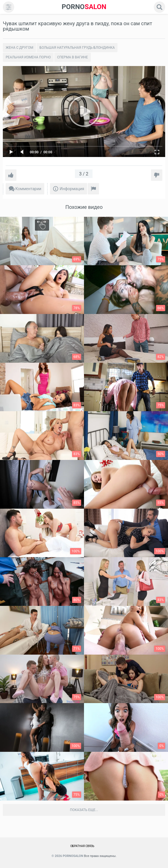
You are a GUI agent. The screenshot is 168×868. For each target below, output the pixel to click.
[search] (159, 7)
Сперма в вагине (73, 57)
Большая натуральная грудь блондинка (77, 48)
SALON (84, 7)
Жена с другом (19, 48)
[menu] (9, 7)
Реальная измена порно (28, 57)
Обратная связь (82, 846)
